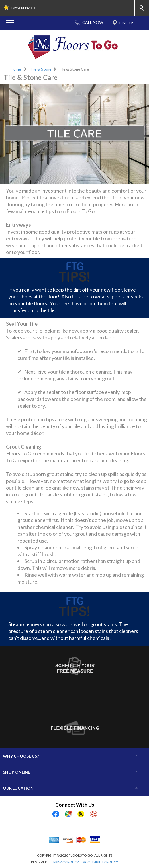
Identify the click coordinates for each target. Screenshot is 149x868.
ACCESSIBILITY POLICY (100, 862)
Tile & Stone (41, 69)
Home (16, 69)
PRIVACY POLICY (66, 862)
